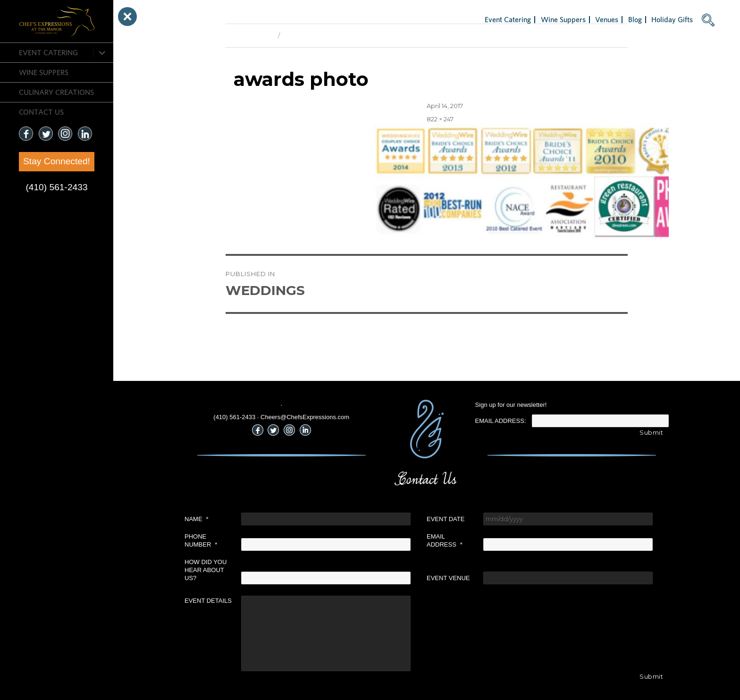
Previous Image (249, 35)
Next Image (301, 35)
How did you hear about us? (206, 570)
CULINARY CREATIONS (56, 92)
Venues (607, 19)
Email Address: (501, 421)
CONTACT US (41, 112)
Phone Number (201, 540)
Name (197, 519)
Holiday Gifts (672, 19)
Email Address (445, 540)
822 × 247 (440, 119)
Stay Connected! (57, 161)
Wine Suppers (44, 72)
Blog (635, 19)
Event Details (208, 601)
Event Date (446, 519)
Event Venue (448, 578)
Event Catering (48, 52)
